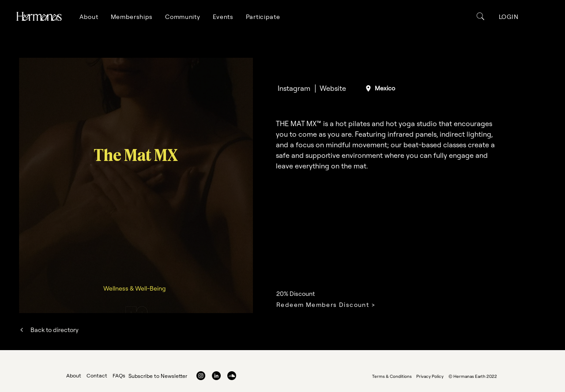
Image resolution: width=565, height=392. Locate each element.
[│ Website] (330, 88)
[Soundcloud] (232, 376)
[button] (89, 17)
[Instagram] (294, 88)
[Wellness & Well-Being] (136, 288)
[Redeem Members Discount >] (336, 305)
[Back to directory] (49, 330)
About (74, 375)
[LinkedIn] (216, 376)
